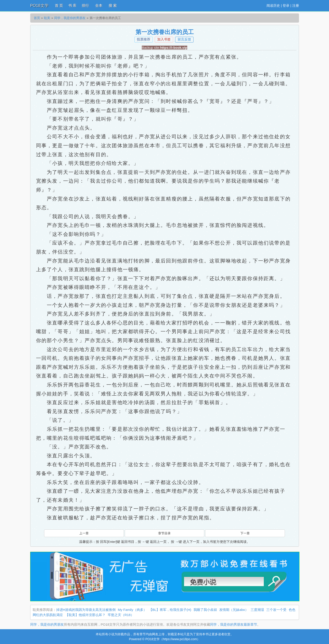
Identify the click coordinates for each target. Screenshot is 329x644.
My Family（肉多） (132, 610)
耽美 (47, 18)
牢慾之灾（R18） (121, 615)
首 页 (59, 5)
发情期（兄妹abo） (234, 610)
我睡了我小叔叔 (205, 610)
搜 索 (113, 5)
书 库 (72, 5)
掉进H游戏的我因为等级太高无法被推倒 (86, 610)
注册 (296, 5)
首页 (37, 18)
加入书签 (164, 39)
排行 (85, 5)
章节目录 (164, 533)
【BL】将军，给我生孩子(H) (170, 610)
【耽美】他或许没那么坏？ (85, 615)
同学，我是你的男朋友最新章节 (234, 624)
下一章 (245, 533)
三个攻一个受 (276, 610)
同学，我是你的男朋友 (70, 18)
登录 (286, 5)
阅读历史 (273, 5)
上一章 (84, 533)
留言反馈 (184, 39)
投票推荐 (144, 39)
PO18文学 (39, 6)
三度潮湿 (257, 610)
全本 (99, 5)
